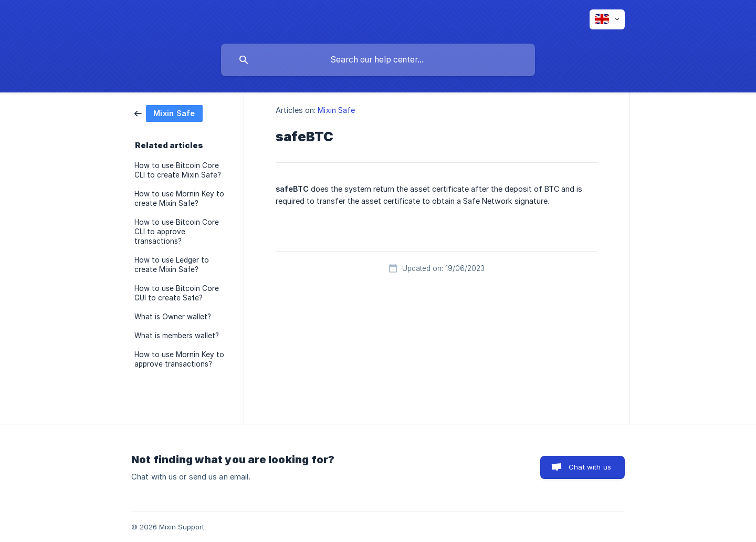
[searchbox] (378, 60)
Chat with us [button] (590, 467)
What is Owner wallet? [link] (173, 317)
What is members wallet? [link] (177, 336)
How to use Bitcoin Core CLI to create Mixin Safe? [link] (178, 170)
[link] (169, 113)
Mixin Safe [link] (336, 110)
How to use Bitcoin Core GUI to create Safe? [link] (177, 293)
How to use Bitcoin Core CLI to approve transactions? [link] (177, 232)
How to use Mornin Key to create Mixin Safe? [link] (179, 199)
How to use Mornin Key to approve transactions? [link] (179, 359)
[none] (607, 19)
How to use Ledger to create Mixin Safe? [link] (172, 265)
